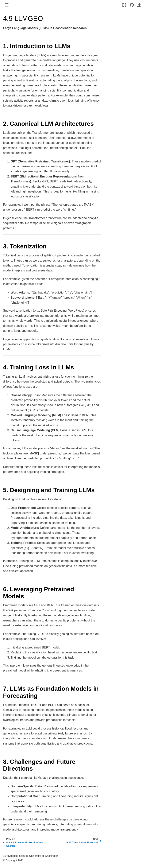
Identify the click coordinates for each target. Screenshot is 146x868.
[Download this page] (139, 5)
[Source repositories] (132, 5)
